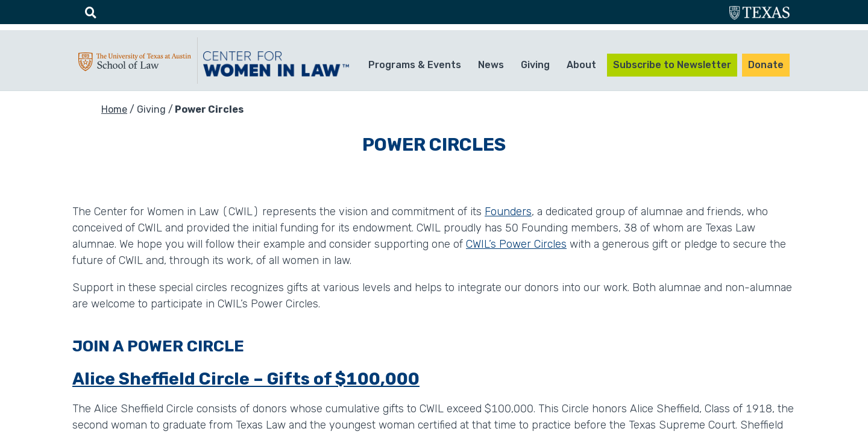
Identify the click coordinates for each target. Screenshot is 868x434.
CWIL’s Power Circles (516, 244)
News (491, 65)
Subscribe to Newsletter (672, 65)
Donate (766, 65)
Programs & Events (415, 65)
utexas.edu (759, 14)
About (581, 65)
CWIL (278, 64)
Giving (535, 65)
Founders (508, 212)
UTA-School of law (135, 64)
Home (114, 109)
